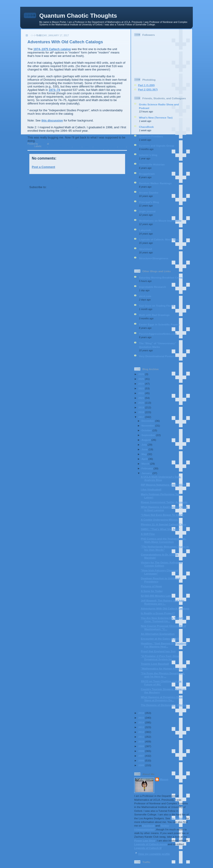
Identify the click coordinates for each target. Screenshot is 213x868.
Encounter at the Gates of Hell (160, 639)
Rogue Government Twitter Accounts (164, 502)
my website (178, 818)
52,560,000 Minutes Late (156, 596)
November (148, 426)
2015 (142, 718)
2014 (142, 722)
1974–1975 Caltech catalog (52, 49)
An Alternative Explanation (158, 634)
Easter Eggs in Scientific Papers (159, 324)
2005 (142, 765)
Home (78, 179)
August (146, 440)
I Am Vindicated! (151, 489)
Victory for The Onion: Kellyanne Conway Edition (161, 564)
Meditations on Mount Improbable (160, 221)
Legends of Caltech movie (151, 844)
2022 (142, 393)
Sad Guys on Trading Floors (157, 306)
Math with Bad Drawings (154, 315)
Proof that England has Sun (158, 651)
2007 (142, 756)
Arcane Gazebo (149, 193)
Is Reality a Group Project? (158, 613)
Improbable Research (152, 287)
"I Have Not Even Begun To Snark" (162, 515)
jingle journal (147, 211)
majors (122, 146)
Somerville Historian (152, 164)
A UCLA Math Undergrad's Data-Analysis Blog (161, 478)
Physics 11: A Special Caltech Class (163, 524)
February (147, 468)
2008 (142, 751)
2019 (142, 407)
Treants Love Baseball (155, 664)
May (144, 454)
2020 (142, 403)
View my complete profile (154, 854)
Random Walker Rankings (155, 183)
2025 (142, 379)
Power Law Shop (145, 840)
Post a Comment (43, 167)
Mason (164, 779)
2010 (142, 741)
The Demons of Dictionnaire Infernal (164, 705)
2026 (142, 374)
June (145, 449)
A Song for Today (152, 591)
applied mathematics (60, 146)
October (147, 430)
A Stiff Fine (148, 534)
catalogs (88, 146)
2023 (142, 388)
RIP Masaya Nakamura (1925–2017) (163, 485)
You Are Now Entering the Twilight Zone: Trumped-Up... (162, 619)
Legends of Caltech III (148, 848)
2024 (142, 384)
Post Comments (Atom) (64, 187)
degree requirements (105, 146)
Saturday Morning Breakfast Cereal (161, 278)
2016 (142, 713)
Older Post (118, 179)
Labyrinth (145, 230)
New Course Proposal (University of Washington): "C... (163, 627)
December (148, 421)
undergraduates (118, 149)
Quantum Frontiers (151, 136)
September (149, 435)
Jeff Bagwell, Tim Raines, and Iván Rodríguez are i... (162, 602)
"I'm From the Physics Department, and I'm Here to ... (163, 675)
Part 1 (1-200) (146, 85)
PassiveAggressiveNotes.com (158, 334)
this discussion (52, 120)
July (145, 445)
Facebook (149, 826)
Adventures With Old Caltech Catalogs (165, 608)
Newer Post (37, 179)
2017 (142, 417)
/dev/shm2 (145, 249)
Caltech (77, 146)
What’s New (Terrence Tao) (156, 118)
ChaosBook (146, 127)
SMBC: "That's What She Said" (160, 529)
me (106, 149)
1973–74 (54, 90)
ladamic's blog (148, 155)
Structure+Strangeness (154, 258)
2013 (142, 727)
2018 (142, 412)
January (147, 473)
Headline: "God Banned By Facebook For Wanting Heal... (164, 645)
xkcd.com (145, 296)
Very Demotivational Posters (157, 356)
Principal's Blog (149, 202)
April (145, 459)
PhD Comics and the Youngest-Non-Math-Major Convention (163, 540)
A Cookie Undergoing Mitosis (159, 520)
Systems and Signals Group (157, 146)
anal (45, 146)
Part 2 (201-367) (148, 89)
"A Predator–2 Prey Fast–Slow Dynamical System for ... (160, 658)
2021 (142, 398)
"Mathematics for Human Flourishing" (165, 668)
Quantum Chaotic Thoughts (78, 16)
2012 (142, 732)
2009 (142, 746)
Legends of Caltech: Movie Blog (159, 239)
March (146, 464)
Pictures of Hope (151, 586)
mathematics (96, 149)
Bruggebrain (147, 174)
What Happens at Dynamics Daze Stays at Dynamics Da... (162, 699)
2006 (142, 760)
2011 (142, 737)
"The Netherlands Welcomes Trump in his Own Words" (165, 548)
